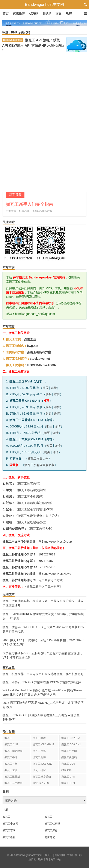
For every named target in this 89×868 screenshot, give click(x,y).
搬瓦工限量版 (12, 777)
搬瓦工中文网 (69, 751)
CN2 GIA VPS (41, 783)
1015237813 (47, 554)
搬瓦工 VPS (68, 777)
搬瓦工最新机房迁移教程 (35, 503)
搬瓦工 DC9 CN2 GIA (43, 765)
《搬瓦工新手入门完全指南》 (43, 587)
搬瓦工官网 (9, 830)
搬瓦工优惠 (39, 751)
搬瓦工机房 (39, 770)
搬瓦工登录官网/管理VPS (35, 509)
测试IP (47, 14)
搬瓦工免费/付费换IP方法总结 (38, 516)
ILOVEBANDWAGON (42, 365)
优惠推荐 (19, 14)
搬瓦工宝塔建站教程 (32, 522)
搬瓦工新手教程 (14, 783)
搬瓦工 (8, 738)
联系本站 (43, 859)
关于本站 (56, 859)
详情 (54, 388)
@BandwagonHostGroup (55, 542)
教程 (69, 14)
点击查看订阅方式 (51, 580)
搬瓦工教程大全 (41, 529)
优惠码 (34, 14)
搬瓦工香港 (11, 757)
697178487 (46, 561)
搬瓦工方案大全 (38, 459)
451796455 (48, 567)
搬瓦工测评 (39, 757)
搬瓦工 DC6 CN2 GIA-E (71, 745)
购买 (45, 388)
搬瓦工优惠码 (69, 757)
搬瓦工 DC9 (68, 783)
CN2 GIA (66, 770)
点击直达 (30, 339)
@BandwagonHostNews (55, 574)
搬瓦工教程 (39, 738)
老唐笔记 (50, 837)
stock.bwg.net (40, 359)
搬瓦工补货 (11, 764)
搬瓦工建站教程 (14, 751)
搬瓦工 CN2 (11, 745)
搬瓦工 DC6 (68, 764)
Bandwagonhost (13, 40)
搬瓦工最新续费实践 (32, 490)
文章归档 (72, 855)
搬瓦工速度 (11, 770)
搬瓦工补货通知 (42, 777)
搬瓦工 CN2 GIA (71, 738)
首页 (6, 14)
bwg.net (33, 346)
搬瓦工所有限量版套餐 (39, 465)
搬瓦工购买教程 (29, 484)
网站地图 (60, 855)
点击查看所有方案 (39, 352)
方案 (59, 14)
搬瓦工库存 (51, 830)
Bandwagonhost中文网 (44, 5)
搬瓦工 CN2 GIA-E (43, 745)
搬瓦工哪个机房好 (30, 496)
